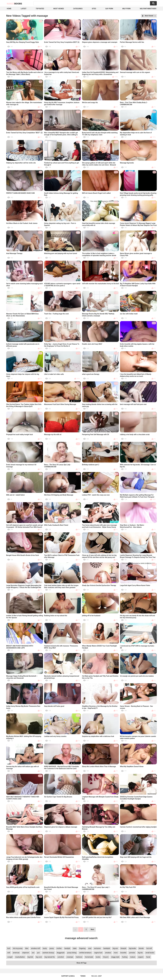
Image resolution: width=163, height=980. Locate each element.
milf (9, 953)
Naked (14, 4)
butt (9, 948)
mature (133, 957)
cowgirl (10, 957)
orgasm (141, 957)
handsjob (107, 948)
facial (148, 957)
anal (90, 948)
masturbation (20, 957)
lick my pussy (18, 948)
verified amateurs (85, 953)
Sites (94, 9)
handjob (67, 948)
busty (45, 948)
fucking (125, 957)
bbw (27, 948)
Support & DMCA (68, 976)
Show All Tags (81, 963)
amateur (108, 953)
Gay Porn (109, 9)
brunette (123, 953)
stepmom (26, 953)
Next (92, 929)
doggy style (115, 957)
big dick (30, 957)
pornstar (132, 953)
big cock (39, 957)
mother (59, 948)
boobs (98, 957)
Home (9, 9)
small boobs (150, 953)
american (16, 953)
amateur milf (36, 948)
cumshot (61, 957)
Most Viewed (59, 9)
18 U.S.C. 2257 (96, 976)
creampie (70, 957)
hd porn (106, 957)
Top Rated (40, 9)
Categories (78, 9)
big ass (115, 948)
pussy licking (72, 953)
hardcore (79, 957)
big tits (140, 953)
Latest (24, 9)
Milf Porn (126, 9)
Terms (83, 976)
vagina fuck (98, 953)
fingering (82, 948)
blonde (141, 948)
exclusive (97, 948)
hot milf (149, 948)
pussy (52, 948)
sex (33, 953)
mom (116, 953)
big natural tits (50, 957)
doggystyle (61, 953)
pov (38, 953)
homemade (89, 957)
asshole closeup (48, 953)
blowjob (123, 948)
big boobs (133, 948)
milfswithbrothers (148, 9)
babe (75, 948)
